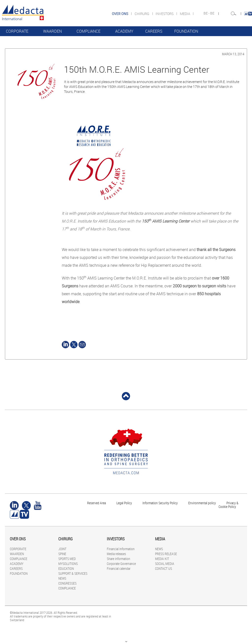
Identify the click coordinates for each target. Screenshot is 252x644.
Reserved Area (96, 503)
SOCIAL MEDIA (165, 564)
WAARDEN (52, 31)
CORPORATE (17, 31)
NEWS (62, 578)
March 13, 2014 (233, 54)
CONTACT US (164, 568)
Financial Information (121, 549)
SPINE (62, 554)
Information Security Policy (160, 503)
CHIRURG (142, 14)
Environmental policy (202, 503)
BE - (207, 13)
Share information (118, 559)
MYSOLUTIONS (68, 564)
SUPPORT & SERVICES (73, 573)
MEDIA (185, 14)
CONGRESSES (67, 583)
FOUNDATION (186, 31)
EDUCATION (66, 568)
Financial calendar (119, 568)
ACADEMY (124, 31)
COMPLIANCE (88, 31)
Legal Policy (124, 503)
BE (213, 13)
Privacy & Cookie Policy (228, 505)
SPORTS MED (67, 559)
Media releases (116, 554)
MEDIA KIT (162, 559)
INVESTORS (165, 14)
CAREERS (154, 31)
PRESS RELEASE (166, 554)
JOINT (62, 549)
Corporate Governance (121, 564)
